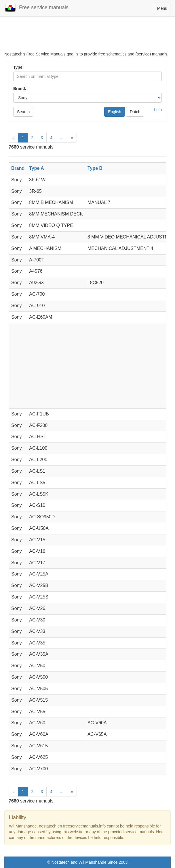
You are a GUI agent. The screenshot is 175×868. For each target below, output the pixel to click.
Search (23, 112)
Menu (164, 10)
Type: (18, 67)
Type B (95, 168)
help (158, 110)
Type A (37, 168)
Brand (18, 168)
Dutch (135, 112)
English (115, 112)
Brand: (20, 88)
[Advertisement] (87, 37)
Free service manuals (37, 8)
